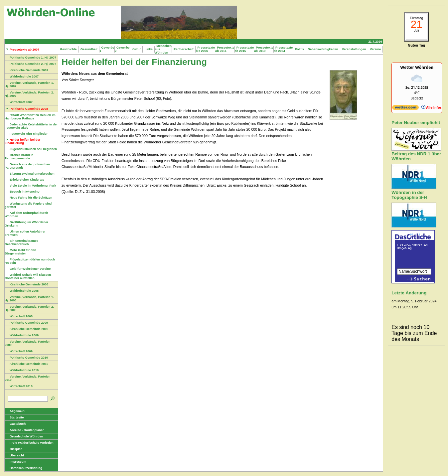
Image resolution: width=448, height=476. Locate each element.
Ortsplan (13, 449)
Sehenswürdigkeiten (323, 49)
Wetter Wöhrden (417, 67)
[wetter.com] (405, 109)
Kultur (136, 49)
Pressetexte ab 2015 (244, 49)
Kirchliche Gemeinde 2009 (26, 329)
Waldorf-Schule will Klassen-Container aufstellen (28, 276)
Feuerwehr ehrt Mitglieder (26, 134)
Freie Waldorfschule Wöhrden (29, 443)
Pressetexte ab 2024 (283, 49)
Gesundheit (89, 49)
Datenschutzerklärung (23, 468)
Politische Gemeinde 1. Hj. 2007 (30, 58)
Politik (299, 49)
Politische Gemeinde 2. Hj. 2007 (30, 64)
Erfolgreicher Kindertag (24, 180)
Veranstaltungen (354, 49)
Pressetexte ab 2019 (264, 49)
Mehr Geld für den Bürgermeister (20, 252)
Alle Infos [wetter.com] (432, 107)
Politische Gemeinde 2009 (26, 323)
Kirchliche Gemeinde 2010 (26, 364)
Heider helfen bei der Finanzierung (22, 141)
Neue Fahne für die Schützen (28, 198)
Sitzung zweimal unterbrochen (30, 174)
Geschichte (68, 49)
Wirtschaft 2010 (19, 386)
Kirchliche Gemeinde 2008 (26, 284)
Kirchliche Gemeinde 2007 (26, 70)
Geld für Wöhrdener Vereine (28, 269)
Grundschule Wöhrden (24, 436)
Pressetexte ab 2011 (225, 49)
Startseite (14, 417)
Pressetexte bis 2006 (205, 49)
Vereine (375, 49)
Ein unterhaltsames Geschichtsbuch (21, 242)
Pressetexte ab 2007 (22, 50)
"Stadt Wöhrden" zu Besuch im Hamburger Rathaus (30, 117)
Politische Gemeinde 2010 (26, 358)
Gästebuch (15, 424)
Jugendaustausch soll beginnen (31, 149)
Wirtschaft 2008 (19, 316)
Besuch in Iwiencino (22, 192)
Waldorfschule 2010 (22, 370)
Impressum (15, 462)
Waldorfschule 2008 (22, 291)
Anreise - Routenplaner (24, 430)
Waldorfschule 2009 (22, 335)
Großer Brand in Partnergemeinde (19, 157)
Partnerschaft (184, 49)
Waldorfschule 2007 (22, 77)
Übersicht (14, 455)
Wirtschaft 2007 (19, 102)
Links (149, 49)
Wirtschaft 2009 (19, 351)
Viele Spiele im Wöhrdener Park (30, 186)
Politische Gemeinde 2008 (26, 109)
